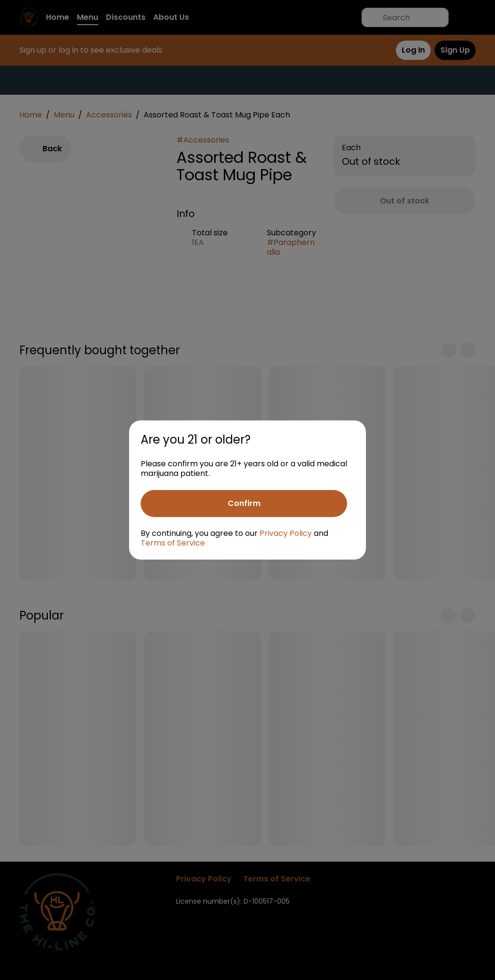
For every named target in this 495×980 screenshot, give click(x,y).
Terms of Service (173, 543)
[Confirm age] (244, 504)
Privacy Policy (286, 533)
